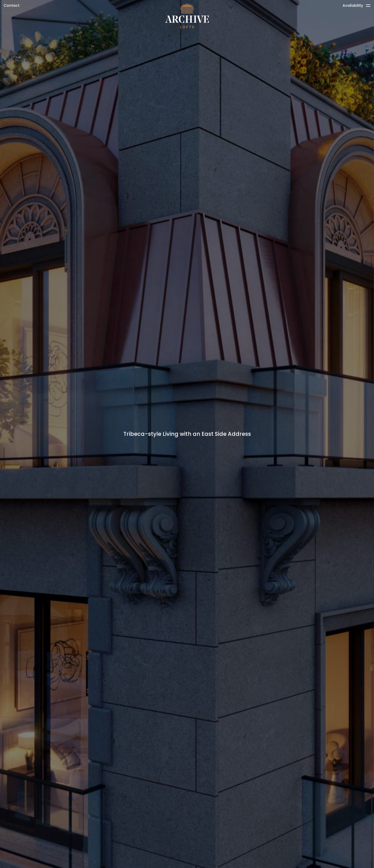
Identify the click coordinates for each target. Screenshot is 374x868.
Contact (12, 5)
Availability (353, 5)
